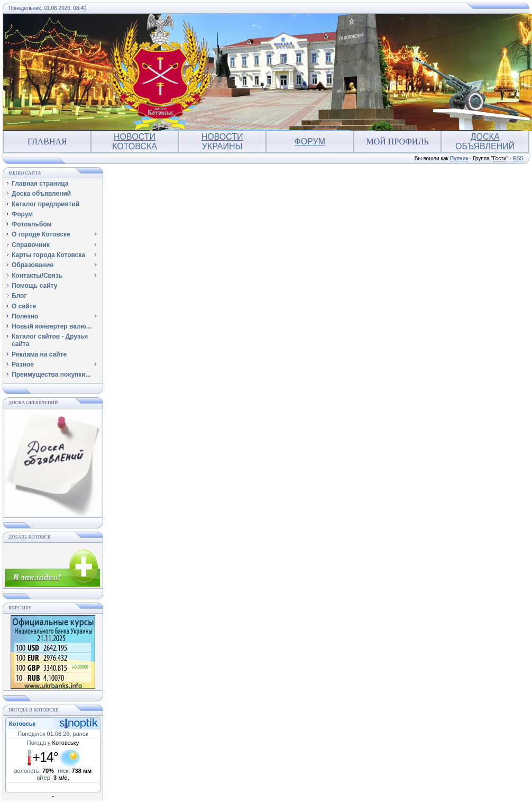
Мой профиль (397, 142)
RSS (518, 158)
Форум (310, 142)
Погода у (53, 743)
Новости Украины (222, 142)
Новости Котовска (135, 142)
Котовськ (22, 724)
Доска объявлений (485, 142)
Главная (47, 142)
